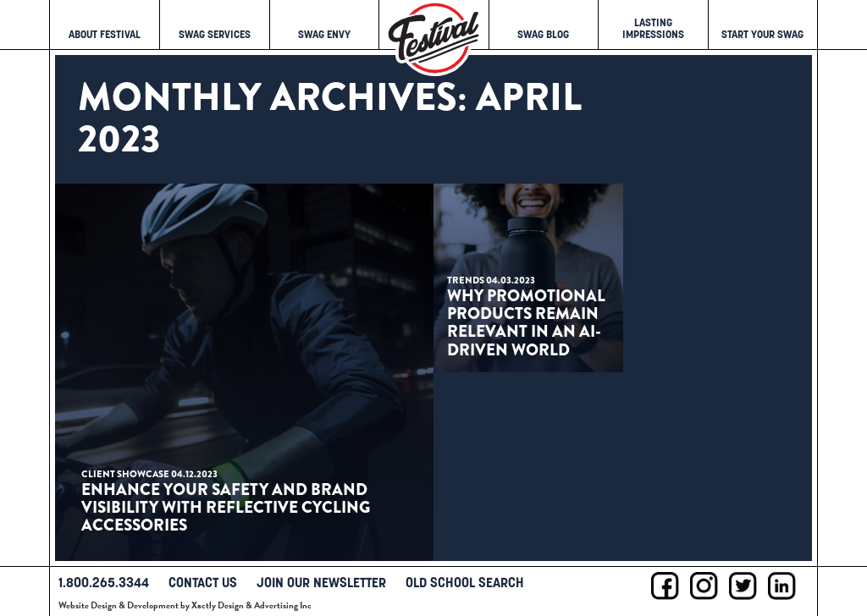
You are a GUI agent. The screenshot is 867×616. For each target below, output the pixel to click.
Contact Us (203, 582)
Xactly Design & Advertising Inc (251, 605)
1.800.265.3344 (104, 582)
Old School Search (465, 582)
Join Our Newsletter (321, 582)
